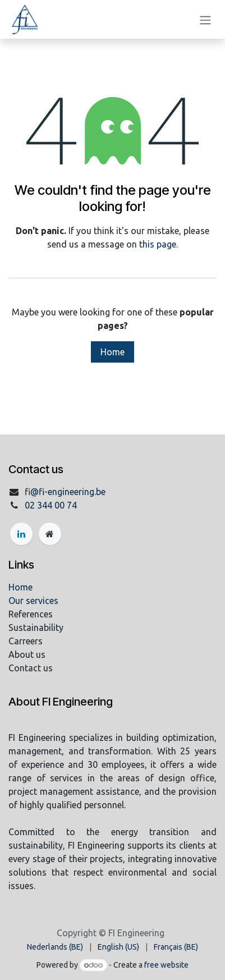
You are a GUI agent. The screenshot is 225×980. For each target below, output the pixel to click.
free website (166, 965)
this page (158, 244)
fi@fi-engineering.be (65, 492)
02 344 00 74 (51, 505)
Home (112, 352)
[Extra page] (50, 534)
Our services (33, 601)
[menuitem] (55, 947)
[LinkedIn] (21, 534)
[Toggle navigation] (205, 20)
